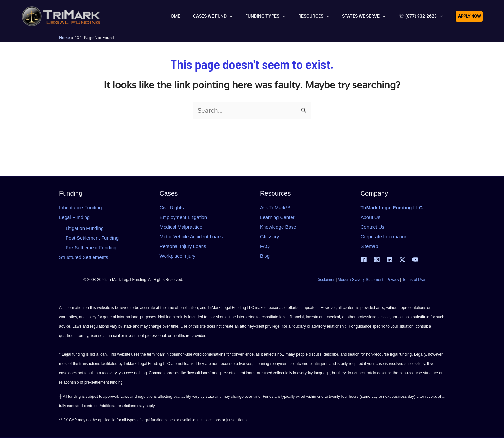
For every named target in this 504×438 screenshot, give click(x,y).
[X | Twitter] (402, 260)
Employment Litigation (184, 217)
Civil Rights (172, 208)
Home (65, 37)
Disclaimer (326, 280)
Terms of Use (414, 280)
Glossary (270, 237)
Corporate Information (384, 237)
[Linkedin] (390, 260)
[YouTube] (415, 260)
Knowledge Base (278, 227)
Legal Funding (74, 217)
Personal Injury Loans (183, 246)
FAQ (265, 246)
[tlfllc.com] (61, 15)
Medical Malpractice (181, 227)
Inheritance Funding (81, 208)
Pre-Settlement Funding (91, 247)
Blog (265, 256)
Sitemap (369, 246)
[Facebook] (364, 260)
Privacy (393, 280)
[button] (258, 16)
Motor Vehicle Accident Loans (191, 237)
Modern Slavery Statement (361, 280)
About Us (371, 217)
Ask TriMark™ (275, 208)
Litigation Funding (85, 228)
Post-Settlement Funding (92, 238)
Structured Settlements (84, 257)
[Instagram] (377, 260)
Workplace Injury (178, 256)
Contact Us (373, 227)
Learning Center (277, 217)
